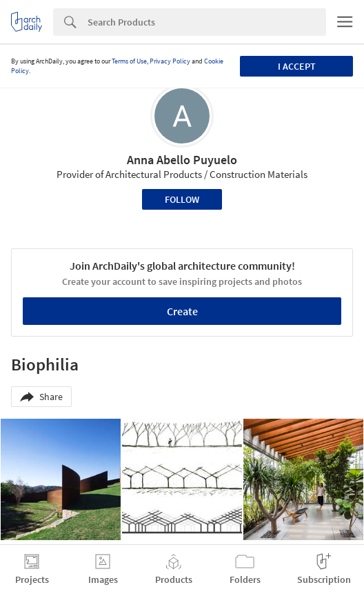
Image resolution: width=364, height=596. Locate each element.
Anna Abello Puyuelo (182, 160)
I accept (297, 66)
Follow (182, 199)
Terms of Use (129, 61)
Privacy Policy (170, 61)
